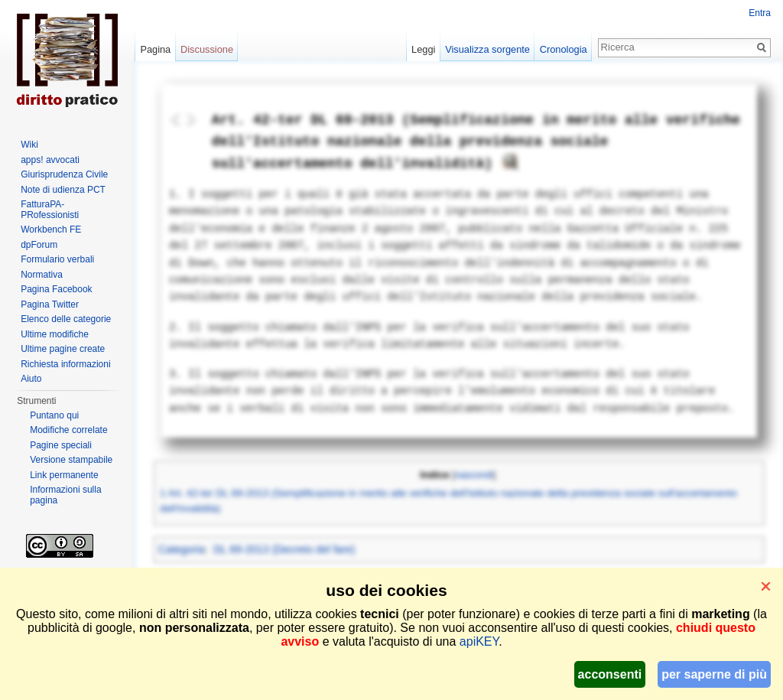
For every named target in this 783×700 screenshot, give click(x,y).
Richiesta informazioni (65, 364)
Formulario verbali (57, 259)
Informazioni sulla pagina (65, 495)
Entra (760, 13)
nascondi (474, 475)
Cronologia (564, 49)
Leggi (423, 49)
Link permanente (64, 475)
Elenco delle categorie (66, 319)
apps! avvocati (50, 160)
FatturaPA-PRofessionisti (50, 210)
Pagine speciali (61, 445)
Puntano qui (54, 415)
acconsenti (610, 674)
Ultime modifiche (55, 334)
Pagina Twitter (50, 304)
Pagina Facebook (56, 289)
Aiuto (31, 379)
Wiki (29, 145)
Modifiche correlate (68, 430)
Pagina (155, 49)
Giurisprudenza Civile (64, 174)
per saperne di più (714, 674)
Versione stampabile (71, 460)
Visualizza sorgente (487, 49)
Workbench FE (51, 230)
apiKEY (479, 641)
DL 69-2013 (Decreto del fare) (284, 549)
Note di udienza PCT (63, 190)
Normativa (42, 275)
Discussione (207, 49)
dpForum (39, 245)
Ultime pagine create (63, 349)
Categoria (182, 549)
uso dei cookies (386, 590)
